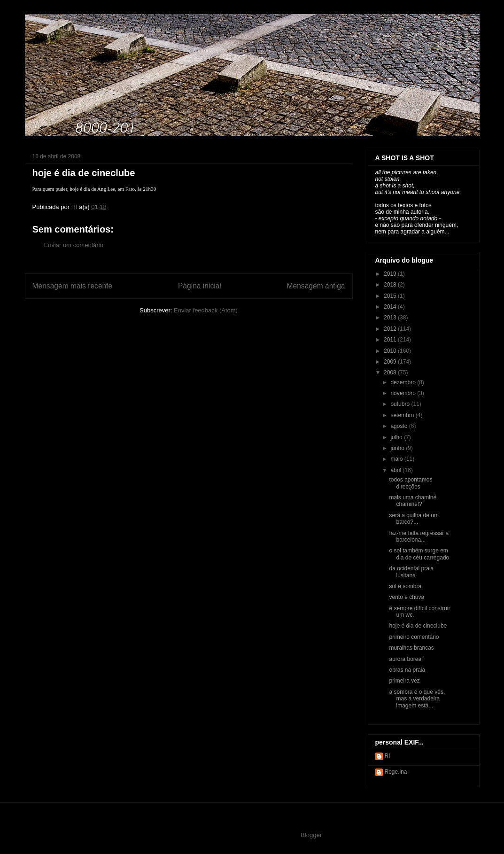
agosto (399, 426)
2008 (391, 373)
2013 (391, 318)
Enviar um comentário (74, 245)
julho (397, 437)
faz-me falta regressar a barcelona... (419, 536)
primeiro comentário (414, 637)
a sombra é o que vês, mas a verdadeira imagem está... (417, 699)
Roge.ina (396, 772)
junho (398, 448)
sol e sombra (405, 586)
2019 (391, 274)
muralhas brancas (411, 648)
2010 (391, 351)
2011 (391, 340)
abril (396, 470)
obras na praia (407, 670)
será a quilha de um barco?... (414, 519)
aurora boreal (406, 659)
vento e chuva (407, 597)
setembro (403, 415)
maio (397, 459)
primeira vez (404, 681)
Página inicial (200, 286)
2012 (391, 329)
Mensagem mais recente (73, 286)
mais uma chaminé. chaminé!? (413, 501)
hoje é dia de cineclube (418, 626)
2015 (391, 296)
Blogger (311, 835)
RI (388, 756)
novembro (404, 393)
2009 (391, 362)
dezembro (404, 382)
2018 (391, 285)
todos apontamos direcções (411, 483)
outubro (401, 404)
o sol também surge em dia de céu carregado (419, 554)
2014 (391, 307)
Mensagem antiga (316, 286)
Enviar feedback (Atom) (206, 310)
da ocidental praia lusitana (411, 572)
